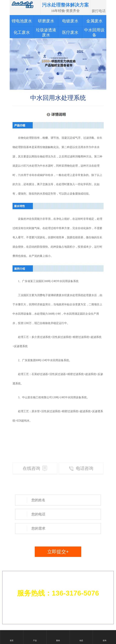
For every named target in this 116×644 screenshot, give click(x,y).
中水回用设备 (65, 281)
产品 (35, 641)
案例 (58, 641)
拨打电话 (99, 4)
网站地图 (98, 606)
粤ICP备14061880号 (92, 614)
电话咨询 (81, 468)
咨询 (105, 641)
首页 (12, 641)
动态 (81, 641)
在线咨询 (35, 468)
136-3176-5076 (75, 593)
